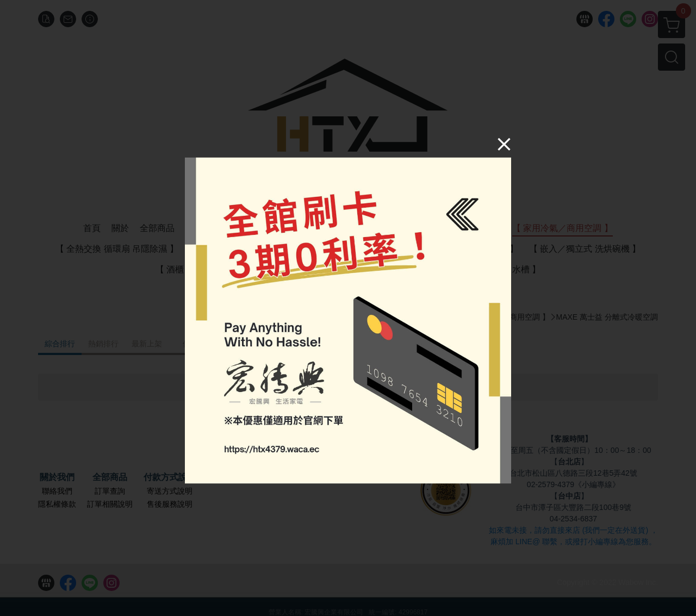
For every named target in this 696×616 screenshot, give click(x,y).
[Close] (487, 161)
